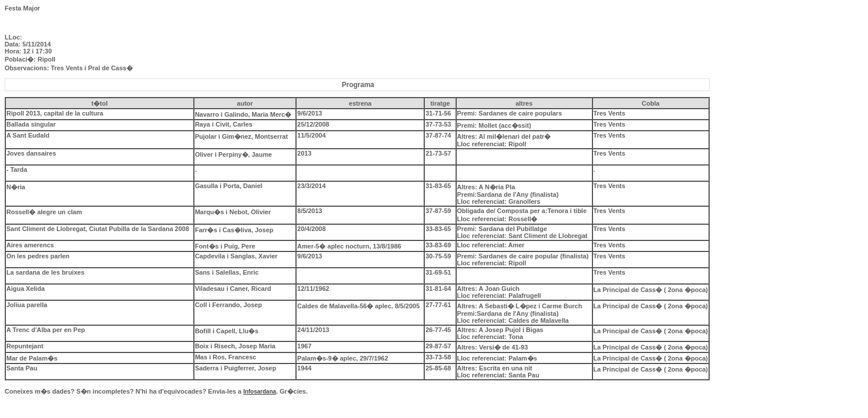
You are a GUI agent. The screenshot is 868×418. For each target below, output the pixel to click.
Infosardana (260, 392)
